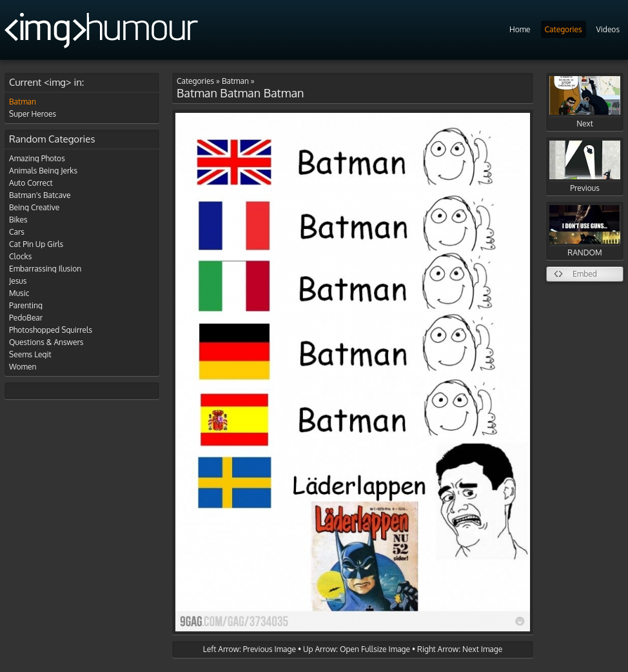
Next (585, 102)
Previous (585, 167)
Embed (585, 274)
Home (520, 29)
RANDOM (585, 231)
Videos (608, 29)
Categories (564, 29)
